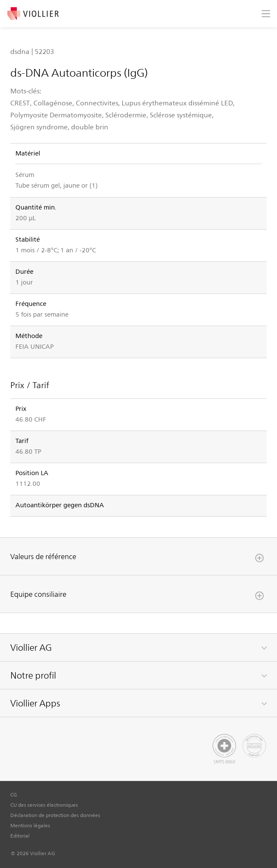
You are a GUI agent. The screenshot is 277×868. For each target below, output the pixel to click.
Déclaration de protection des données (55, 815)
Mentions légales (30, 825)
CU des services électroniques (44, 805)
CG (14, 794)
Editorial (20, 835)
